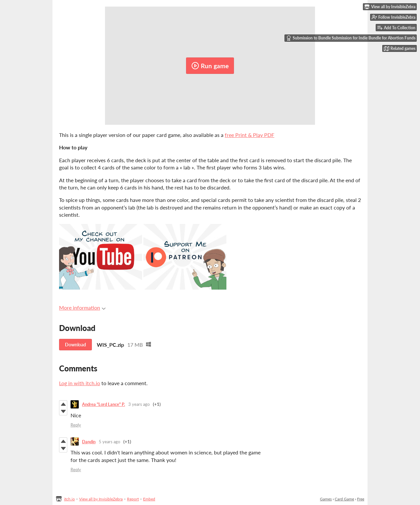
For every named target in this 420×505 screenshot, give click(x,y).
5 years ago (109, 442)
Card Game (344, 499)
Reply (76, 425)
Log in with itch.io (80, 383)
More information (82, 307)
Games (326, 499)
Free (361, 499)
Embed (149, 499)
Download (75, 345)
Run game (210, 66)
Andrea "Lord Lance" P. (104, 404)
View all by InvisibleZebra (101, 499)
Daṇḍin (89, 442)
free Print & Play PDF (250, 135)
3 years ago (139, 404)
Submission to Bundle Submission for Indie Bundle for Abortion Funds (351, 38)
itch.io (69, 499)
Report (133, 499)
